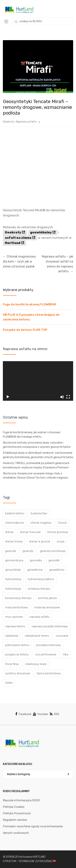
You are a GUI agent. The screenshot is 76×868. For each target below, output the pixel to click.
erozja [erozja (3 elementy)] (61, 542)
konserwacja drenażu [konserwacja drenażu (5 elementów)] (18, 598)
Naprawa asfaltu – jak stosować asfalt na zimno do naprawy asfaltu (57, 264)
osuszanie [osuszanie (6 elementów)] (62, 636)
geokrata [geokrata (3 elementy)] (11, 551)
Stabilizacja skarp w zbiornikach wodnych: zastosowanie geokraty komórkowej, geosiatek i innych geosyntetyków (38, 455)
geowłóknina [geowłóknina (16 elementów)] (35, 570)
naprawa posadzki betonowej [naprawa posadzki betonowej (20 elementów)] (50, 626)
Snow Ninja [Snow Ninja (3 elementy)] (12, 664)
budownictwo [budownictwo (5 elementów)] (39, 513)
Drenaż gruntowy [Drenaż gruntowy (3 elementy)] (58, 532)
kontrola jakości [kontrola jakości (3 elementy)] (48, 598)
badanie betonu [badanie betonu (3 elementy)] (15, 513)
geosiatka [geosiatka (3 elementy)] (36, 560)
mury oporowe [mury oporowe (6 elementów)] (14, 617)
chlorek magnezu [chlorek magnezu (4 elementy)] (41, 523)
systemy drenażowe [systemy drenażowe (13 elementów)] (18, 673)
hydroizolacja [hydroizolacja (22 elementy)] (13, 579)
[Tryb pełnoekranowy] (68, 397)
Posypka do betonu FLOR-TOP (25, 330)
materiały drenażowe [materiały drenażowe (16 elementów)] (47, 608)
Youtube (41, 714)
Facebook (23, 714)
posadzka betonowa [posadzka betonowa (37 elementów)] (48, 645)
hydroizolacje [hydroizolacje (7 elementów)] (13, 589)
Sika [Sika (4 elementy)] (66, 655)
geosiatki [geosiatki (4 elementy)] (54, 560)
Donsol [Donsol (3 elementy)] (62, 523)
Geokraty (9, 122)
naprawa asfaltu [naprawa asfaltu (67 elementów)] (39, 617)
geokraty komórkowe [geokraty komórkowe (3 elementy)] (53, 551)
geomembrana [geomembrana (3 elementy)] (14, 560)
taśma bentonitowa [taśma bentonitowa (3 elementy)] (49, 673)
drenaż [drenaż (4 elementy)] (9, 532)
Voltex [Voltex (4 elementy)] (9, 683)
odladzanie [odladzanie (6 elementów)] (12, 636)
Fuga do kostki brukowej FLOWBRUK (30, 304)
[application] (38, 381)
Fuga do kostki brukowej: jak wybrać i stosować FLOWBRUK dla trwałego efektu (32, 435)
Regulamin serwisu (15, 820)
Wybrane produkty (18, 290)
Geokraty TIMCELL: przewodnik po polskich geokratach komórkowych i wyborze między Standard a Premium (36, 465)
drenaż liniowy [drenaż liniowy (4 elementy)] (14, 542)
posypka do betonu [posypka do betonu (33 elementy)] (17, 655)
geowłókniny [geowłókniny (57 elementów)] (57, 570)
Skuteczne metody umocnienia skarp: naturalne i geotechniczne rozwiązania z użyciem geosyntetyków (37, 445)
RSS (55, 714)
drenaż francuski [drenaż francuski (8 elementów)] (30, 532)
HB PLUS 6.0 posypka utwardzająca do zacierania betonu (31, 317)
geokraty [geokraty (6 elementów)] (28, 551)
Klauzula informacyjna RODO (21, 800)
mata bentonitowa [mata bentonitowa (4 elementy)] (16, 608)
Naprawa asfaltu (26, 122)
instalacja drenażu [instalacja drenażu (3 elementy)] (39, 589)
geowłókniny (41, 232)
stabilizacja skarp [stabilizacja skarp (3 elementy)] (36, 664)
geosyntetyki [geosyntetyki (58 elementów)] (13, 570)
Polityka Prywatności (17, 813)
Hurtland (13, 243)
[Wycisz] (62, 397)
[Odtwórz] (8, 397)
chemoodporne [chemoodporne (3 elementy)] (15, 523)
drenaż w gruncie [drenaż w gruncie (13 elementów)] (40, 542)
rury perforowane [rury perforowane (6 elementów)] (46, 655)
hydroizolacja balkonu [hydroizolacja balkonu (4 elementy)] (41, 579)
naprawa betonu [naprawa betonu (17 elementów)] (15, 626)
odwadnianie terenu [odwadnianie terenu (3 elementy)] (37, 636)
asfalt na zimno (18, 238)
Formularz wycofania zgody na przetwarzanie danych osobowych (33, 830)
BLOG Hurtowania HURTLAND (29, 857)
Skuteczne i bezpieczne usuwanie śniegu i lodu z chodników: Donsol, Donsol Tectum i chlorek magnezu (36, 476)
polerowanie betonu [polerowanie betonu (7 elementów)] (17, 645)
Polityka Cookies (14, 807)
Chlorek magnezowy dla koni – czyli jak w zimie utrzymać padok (19, 261)
